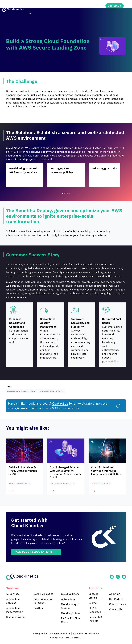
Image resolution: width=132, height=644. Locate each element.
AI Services (13, 594)
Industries (55, 6)
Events (93, 603)
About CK (115, 594)
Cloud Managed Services (61, 483)
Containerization (16, 617)
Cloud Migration (70, 613)
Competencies (118, 604)
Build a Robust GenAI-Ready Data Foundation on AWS (23, 471)
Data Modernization (18, 483)
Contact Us (115, 6)
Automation (68, 599)
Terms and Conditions (60, 633)
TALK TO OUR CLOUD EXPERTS (34, 552)
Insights (75, 6)
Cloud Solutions (70, 594)
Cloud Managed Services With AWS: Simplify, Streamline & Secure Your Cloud (66, 472)
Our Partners (117, 599)
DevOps (38, 608)
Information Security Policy (86, 633)
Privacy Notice (40, 633)
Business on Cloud (100, 483)
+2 (29, 483)
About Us (94, 6)
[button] (30, 14)
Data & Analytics (43, 594)
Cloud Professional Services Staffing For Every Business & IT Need (107, 471)
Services (35, 6)
